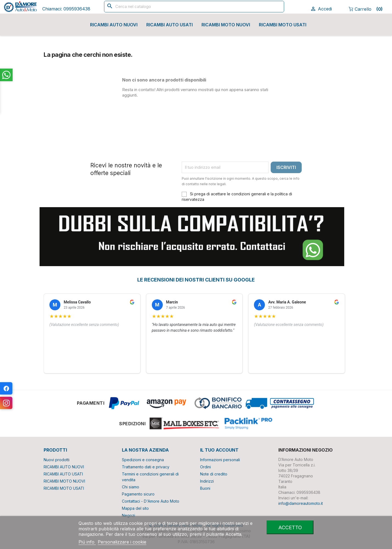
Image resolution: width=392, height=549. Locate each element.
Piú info (87, 542)
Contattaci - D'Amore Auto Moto (151, 501)
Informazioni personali (220, 460)
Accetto (290, 527)
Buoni (205, 488)
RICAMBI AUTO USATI (170, 25)
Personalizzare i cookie (122, 542)
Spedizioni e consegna (143, 460)
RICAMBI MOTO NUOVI (226, 25)
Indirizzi (207, 481)
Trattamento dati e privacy (146, 467)
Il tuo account (219, 450)
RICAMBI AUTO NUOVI (114, 25)
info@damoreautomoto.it (301, 503)
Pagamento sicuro (138, 494)
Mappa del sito (135, 508)
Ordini (205, 467)
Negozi (128, 515)
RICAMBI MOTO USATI (283, 25)
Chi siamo (131, 487)
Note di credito (214, 474)
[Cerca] (194, 7)
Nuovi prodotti (57, 460)
